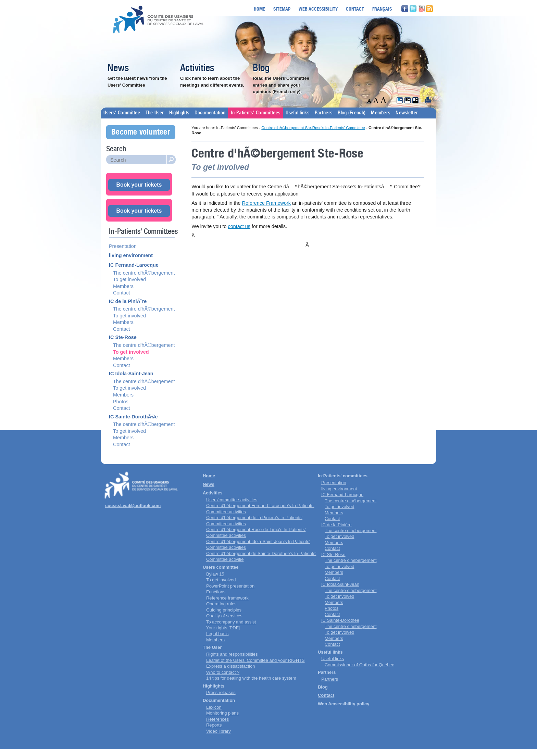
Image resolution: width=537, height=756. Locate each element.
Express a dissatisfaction (231, 666)
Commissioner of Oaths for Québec (359, 665)
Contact (355, 9)
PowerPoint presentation (230, 586)
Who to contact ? (223, 672)
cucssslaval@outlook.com (133, 506)
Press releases (221, 692)
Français (382, 9)
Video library (218, 731)
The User (155, 113)
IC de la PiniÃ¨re (128, 301)
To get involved (129, 279)
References (217, 719)
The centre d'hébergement (351, 501)
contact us (239, 226)
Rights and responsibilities (232, 654)
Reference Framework (266, 203)
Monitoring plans (222, 713)
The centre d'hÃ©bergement (144, 273)
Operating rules (221, 604)
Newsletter (407, 113)
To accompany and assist (231, 622)
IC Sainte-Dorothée (340, 620)
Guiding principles (224, 610)
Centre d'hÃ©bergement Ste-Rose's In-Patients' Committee (313, 128)
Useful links (297, 113)
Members (380, 113)
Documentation (210, 113)
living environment (131, 255)
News (118, 68)
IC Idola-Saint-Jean (131, 374)
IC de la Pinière (336, 525)
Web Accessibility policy (344, 704)
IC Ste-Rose (123, 337)
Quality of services (224, 616)
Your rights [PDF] (223, 628)
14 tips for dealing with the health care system (251, 678)
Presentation (123, 246)
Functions (216, 592)
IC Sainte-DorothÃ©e (133, 417)
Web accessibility (318, 9)
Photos (121, 402)
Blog (261, 68)
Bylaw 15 (215, 574)
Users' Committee (122, 113)
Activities (197, 68)
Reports (214, 725)
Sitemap (282, 9)
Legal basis (217, 634)
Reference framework (227, 598)
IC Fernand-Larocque (134, 265)
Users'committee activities (232, 500)
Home (259, 9)
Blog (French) (352, 113)
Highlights (179, 113)
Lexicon (214, 707)
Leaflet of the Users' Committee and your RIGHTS (255, 660)
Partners (323, 113)
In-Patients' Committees (255, 113)
